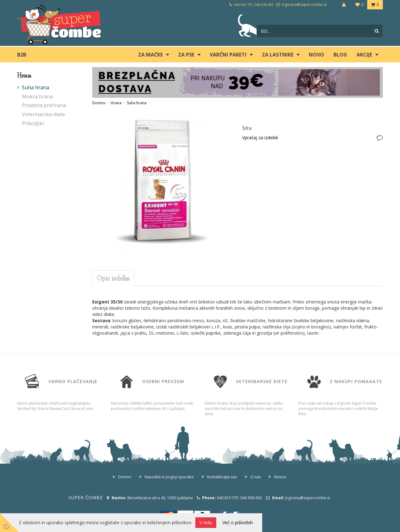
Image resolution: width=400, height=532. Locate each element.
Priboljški (33, 123)
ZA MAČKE (150, 55)
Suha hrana (35, 87)
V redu (206, 522)
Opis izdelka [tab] (113, 278)
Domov (99, 103)
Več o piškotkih (238, 522)
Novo (316, 55)
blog (340, 55)
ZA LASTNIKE (278, 55)
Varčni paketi (228, 55)
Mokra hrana (37, 96)
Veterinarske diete (43, 114)
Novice (280, 477)
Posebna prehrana (44, 105)
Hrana (116, 103)
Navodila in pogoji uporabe (169, 477)
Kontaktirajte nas (222, 477)
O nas (255, 477)
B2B (22, 55)
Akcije (364, 55)
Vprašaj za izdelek (260, 138)
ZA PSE (186, 55)
